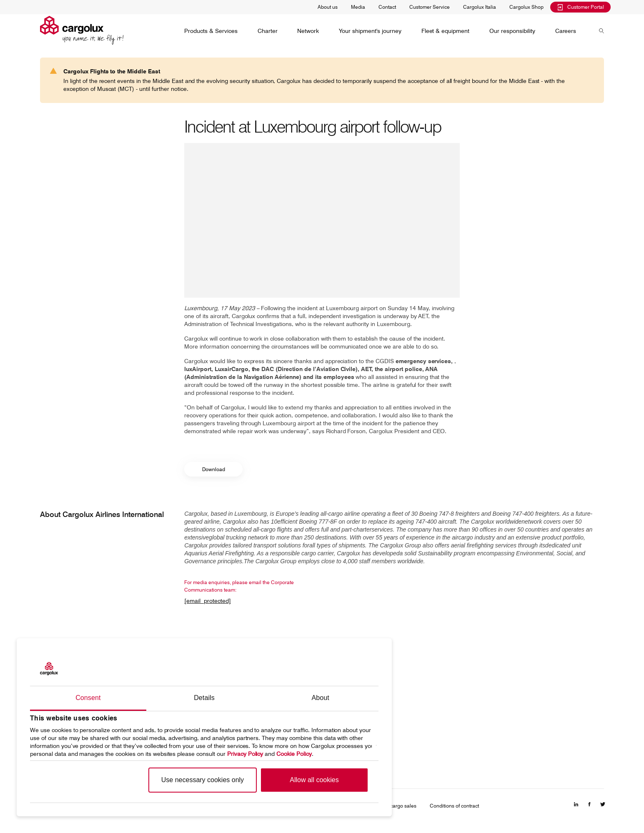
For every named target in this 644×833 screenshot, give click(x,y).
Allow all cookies (314, 780)
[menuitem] (211, 31)
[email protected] (208, 601)
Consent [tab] (88, 698)
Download (214, 469)
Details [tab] (204, 698)
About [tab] (321, 698)
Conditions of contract (454, 806)
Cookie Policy (294, 754)
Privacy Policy (245, 754)
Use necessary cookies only (203, 780)
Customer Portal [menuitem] (580, 7)
